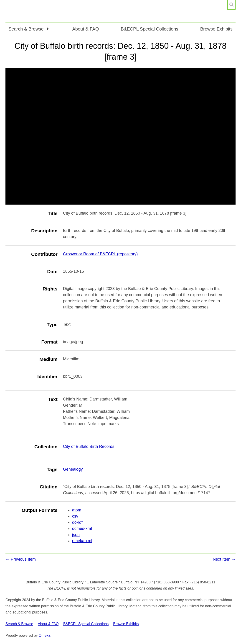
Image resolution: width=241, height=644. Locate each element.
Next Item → (224, 559)
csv (75, 516)
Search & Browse (19, 624)
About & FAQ (85, 29)
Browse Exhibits (216, 29)
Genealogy (73, 469)
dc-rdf (77, 522)
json (76, 535)
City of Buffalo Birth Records (89, 446)
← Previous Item (21, 559)
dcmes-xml (82, 529)
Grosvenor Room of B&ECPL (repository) (100, 254)
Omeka (45, 635)
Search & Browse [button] (27, 29)
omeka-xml (82, 541)
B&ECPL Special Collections (150, 29)
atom (77, 510)
